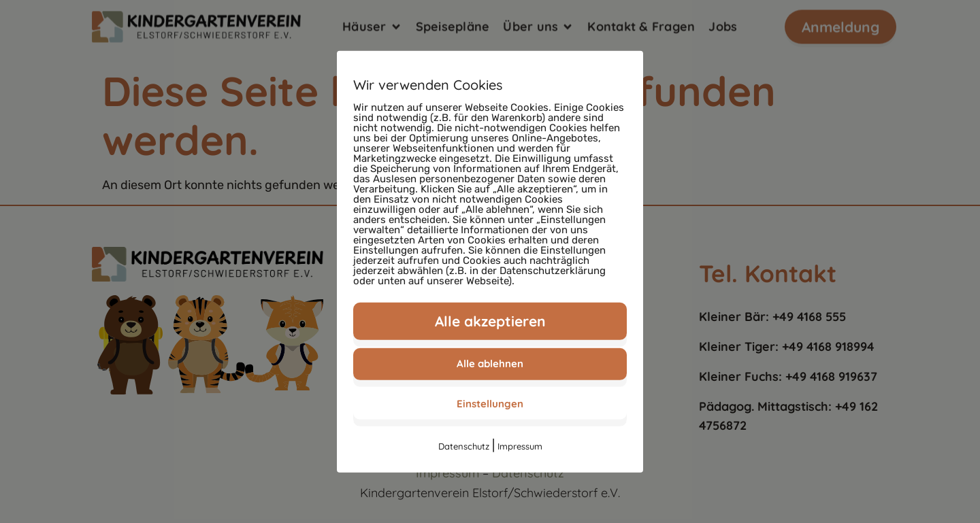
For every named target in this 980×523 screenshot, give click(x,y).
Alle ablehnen (490, 364)
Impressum (520, 446)
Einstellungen (490, 403)
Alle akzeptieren (490, 320)
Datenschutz (464, 446)
